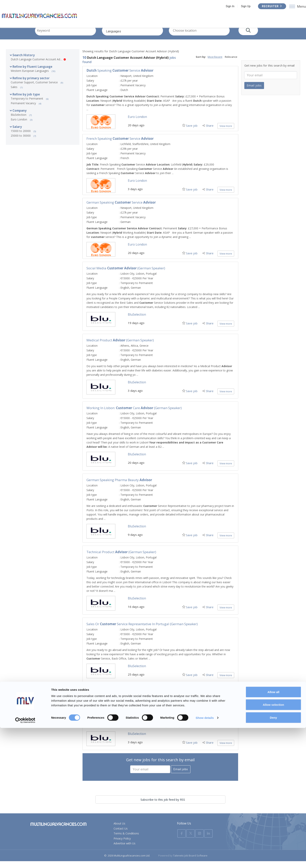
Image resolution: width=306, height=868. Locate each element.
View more (226, 133)
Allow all (274, 832)
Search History (24, 62)
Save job (190, 132)
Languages (138, 40)
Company (20, 117)
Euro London (19, 126)
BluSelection (19, 122)
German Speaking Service (121, 209)
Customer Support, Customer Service (34, 89)
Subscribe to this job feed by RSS (160, 806)
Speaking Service (120, 77)
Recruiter (269, 6)
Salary (17, 134)
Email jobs (181, 776)
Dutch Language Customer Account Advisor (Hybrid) (38, 66)
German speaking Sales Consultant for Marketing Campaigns (134, 698)
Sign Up (243, 6)
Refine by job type (26, 101)
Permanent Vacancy (23, 110)
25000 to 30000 (21, 142)
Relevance (231, 64)
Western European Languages (30, 78)
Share (210, 132)
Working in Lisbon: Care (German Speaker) (134, 415)
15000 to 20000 (21, 138)
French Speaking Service (120, 145)
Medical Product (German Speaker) (120, 347)
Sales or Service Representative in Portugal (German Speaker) (142, 631)
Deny (274, 858)
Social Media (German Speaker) (126, 275)
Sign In (227, 6)
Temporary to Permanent (27, 105)
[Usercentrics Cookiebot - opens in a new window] (25, 860)
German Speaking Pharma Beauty (119, 487)
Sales (14, 94)
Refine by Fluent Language (32, 73)
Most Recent (215, 64)
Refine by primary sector (31, 85)
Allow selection (273, 845)
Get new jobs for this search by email (160, 767)
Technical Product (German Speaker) (121, 559)
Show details (205, 858)
